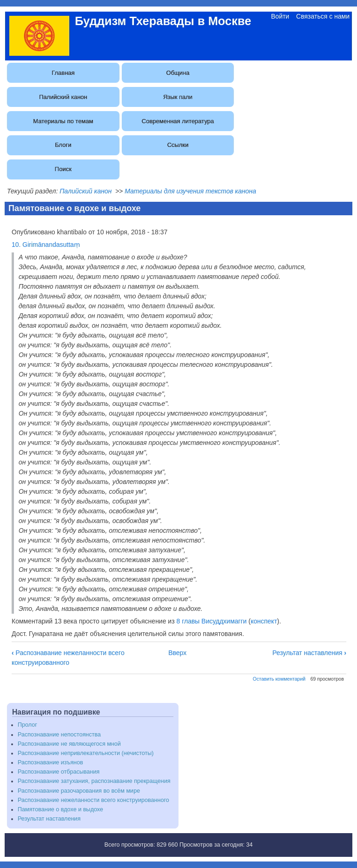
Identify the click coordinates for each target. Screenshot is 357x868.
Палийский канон (63, 97)
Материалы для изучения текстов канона (190, 191)
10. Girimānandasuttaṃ (46, 245)
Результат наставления (309, 653)
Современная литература (178, 121)
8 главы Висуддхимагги (212, 621)
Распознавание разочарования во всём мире (79, 791)
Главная (63, 73)
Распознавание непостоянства (59, 735)
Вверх (177, 653)
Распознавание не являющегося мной (69, 744)
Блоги (63, 145)
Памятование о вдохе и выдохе (60, 809)
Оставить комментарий (279, 679)
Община (178, 73)
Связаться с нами (323, 16)
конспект (264, 621)
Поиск (63, 169)
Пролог (27, 725)
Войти (280, 16)
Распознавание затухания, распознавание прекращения (94, 781)
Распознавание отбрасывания (59, 772)
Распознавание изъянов (50, 762)
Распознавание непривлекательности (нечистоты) (86, 753)
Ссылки (178, 145)
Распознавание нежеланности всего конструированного (93, 800)
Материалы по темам (63, 121)
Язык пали (178, 97)
